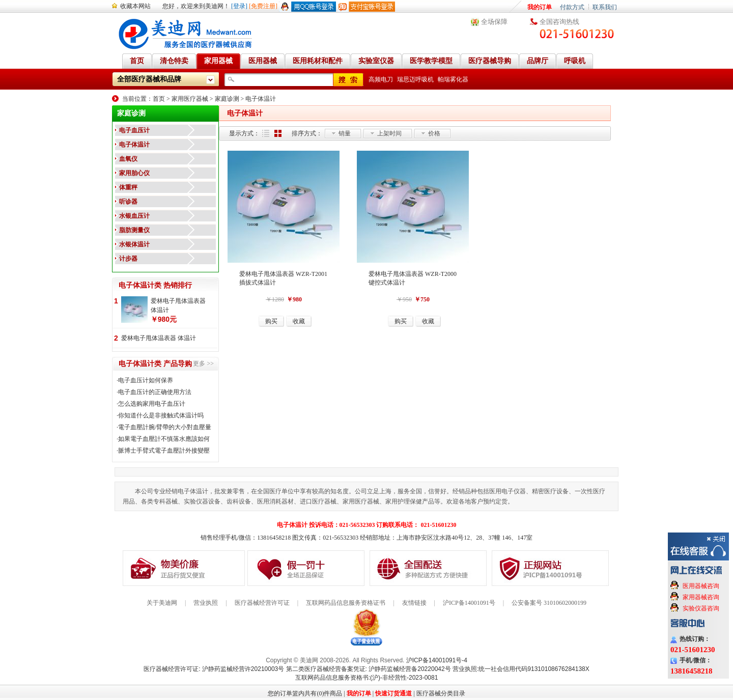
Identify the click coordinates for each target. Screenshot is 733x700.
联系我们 (605, 7)
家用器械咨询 (701, 597)
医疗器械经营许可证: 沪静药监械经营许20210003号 (214, 669)
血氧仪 (128, 159)
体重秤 (128, 187)
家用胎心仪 (134, 173)
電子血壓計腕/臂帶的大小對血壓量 (165, 427)
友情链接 (414, 603)
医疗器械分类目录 (441, 693)
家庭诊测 (227, 99)
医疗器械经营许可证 (262, 603)
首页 (159, 99)
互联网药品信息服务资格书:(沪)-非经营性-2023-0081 (367, 678)
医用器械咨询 (701, 586)
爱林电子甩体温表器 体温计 (178, 305)
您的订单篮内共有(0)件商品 (305, 693)
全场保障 (494, 22)
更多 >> (203, 363)
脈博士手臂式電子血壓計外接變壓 (164, 451)
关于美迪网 (162, 603)
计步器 (128, 259)
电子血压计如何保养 (146, 380)
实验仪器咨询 (701, 608)
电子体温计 (261, 99)
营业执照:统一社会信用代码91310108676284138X (521, 669)
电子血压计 (134, 130)
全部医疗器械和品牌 (149, 79)
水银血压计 (134, 216)
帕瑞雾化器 (453, 79)
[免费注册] (263, 6)
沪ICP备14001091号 (469, 603)
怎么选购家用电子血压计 (152, 404)
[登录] (239, 6)
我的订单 (540, 7)
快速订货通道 (393, 693)
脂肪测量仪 (134, 230)
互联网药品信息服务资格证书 (346, 603)
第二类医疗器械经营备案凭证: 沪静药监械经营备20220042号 (369, 669)
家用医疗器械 (190, 99)
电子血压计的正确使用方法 (155, 392)
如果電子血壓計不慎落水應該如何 (164, 439)
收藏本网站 (135, 6)
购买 (271, 321)
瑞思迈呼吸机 (415, 79)
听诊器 (128, 202)
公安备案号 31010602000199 (549, 603)
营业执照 (206, 603)
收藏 (299, 321)
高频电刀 (381, 79)
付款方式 (572, 7)
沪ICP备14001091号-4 (437, 660)
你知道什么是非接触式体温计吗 (161, 415)
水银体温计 (134, 244)
